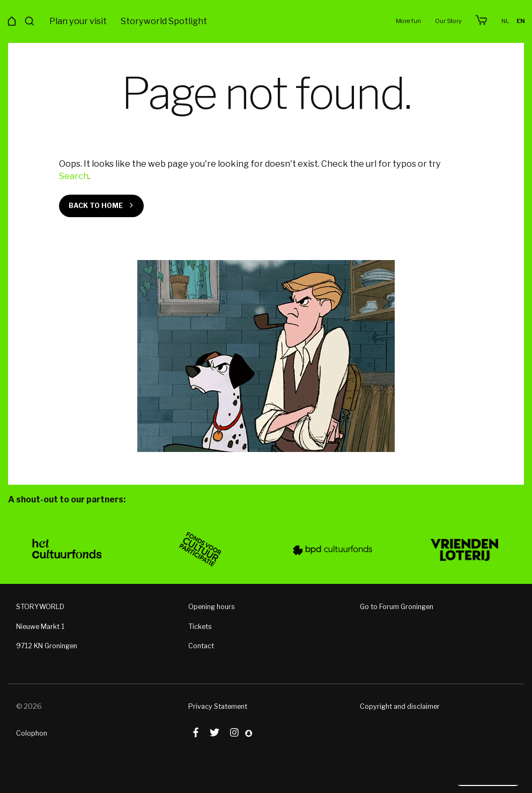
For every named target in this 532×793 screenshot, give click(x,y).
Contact (201, 646)
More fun (411, 21)
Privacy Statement (218, 706)
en (521, 21)
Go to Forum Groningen (397, 607)
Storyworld (266, 21)
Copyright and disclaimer (400, 706)
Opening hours (212, 607)
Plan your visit (78, 21)
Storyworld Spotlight (164, 21)
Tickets (200, 626)
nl (506, 21)
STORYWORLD (40, 607)
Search (74, 176)
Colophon (32, 733)
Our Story (449, 21)
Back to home (96, 206)
